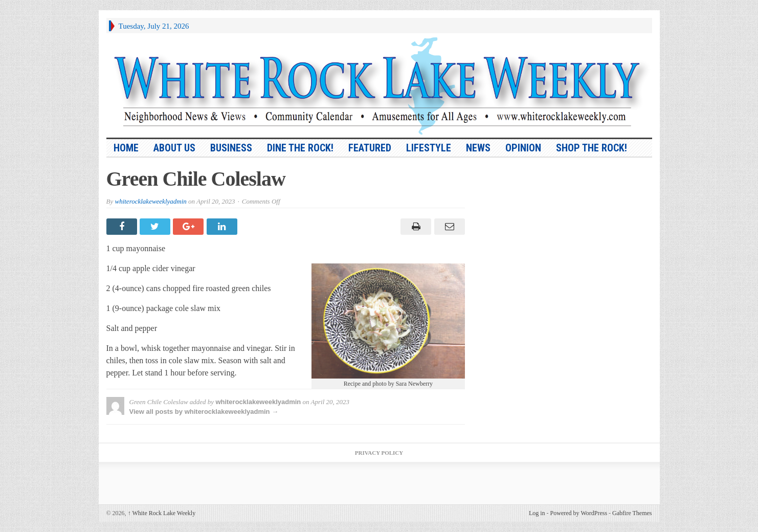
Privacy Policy (379, 453)
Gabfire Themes (632, 513)
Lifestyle (429, 148)
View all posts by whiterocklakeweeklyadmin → (204, 412)
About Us (174, 148)
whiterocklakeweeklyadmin (150, 201)
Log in (537, 513)
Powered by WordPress (579, 513)
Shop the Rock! (592, 148)
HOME (126, 148)
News (478, 148)
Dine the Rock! (300, 148)
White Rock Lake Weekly (162, 513)
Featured (370, 148)
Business (231, 148)
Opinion (523, 148)
